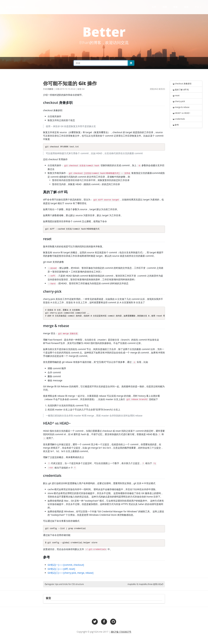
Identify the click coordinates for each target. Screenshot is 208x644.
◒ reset (176, 95)
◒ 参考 (176, 125)
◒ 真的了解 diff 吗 (181, 90)
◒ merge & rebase (181, 107)
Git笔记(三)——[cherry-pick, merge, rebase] (71, 573)
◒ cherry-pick (179, 101)
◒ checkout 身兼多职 (182, 84)
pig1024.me (15, 7)
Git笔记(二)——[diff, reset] (61, 569)
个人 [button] (198, 7)
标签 (175, 7)
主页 (154, 7)
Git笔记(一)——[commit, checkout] (66, 565)
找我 (186, 7)
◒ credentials (179, 119)
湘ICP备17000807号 (121, 632)
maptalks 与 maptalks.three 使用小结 (144, 584)
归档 (165, 7)
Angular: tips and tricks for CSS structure (65, 584)
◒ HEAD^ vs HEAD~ (182, 113)
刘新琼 (50, 89)
